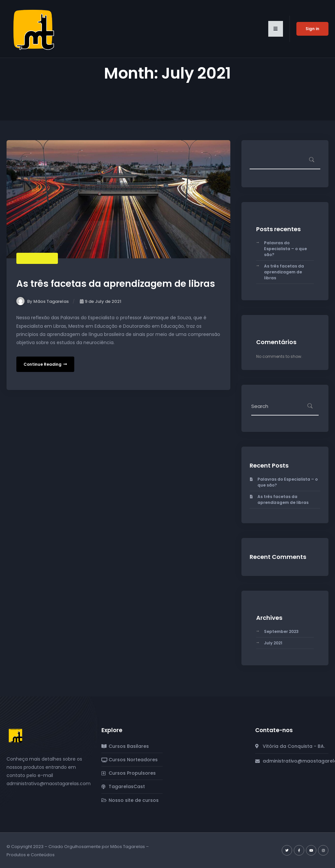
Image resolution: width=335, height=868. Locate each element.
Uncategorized (37, 258)
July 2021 (273, 643)
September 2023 (281, 631)
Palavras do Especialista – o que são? (285, 249)
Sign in (312, 29)
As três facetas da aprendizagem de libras (116, 284)
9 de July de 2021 (101, 301)
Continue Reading (45, 364)
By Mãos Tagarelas (43, 301)
